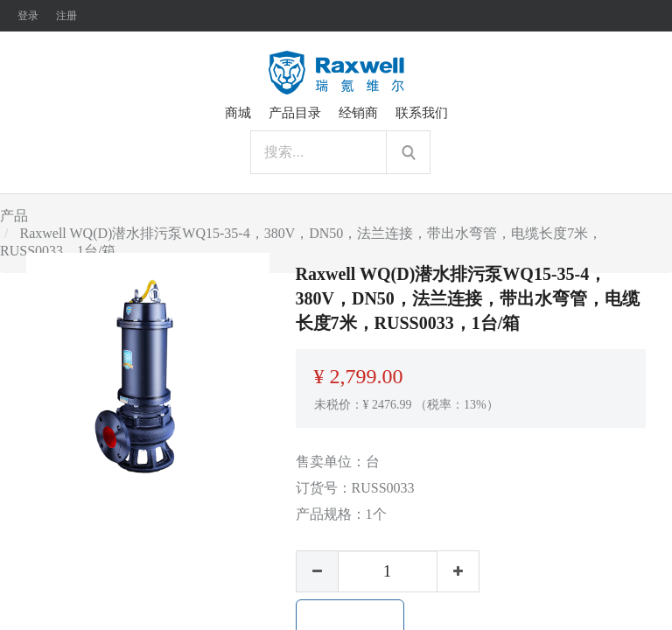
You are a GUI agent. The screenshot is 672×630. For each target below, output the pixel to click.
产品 (14, 216)
